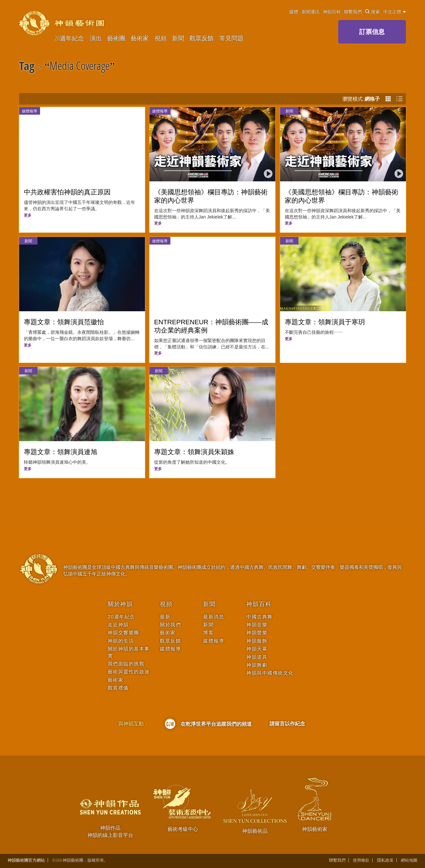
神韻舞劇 (257, 665)
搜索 (373, 12)
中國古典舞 (260, 617)
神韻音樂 (257, 625)
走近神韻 (118, 625)
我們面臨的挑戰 (126, 664)
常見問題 (231, 38)
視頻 (161, 38)
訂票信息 (372, 32)
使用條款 (361, 860)
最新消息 (214, 617)
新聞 (178, 38)
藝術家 (140, 38)
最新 (165, 617)
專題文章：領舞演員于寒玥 (325, 322)
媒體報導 (30, 111)
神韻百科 (332, 12)
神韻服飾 (257, 641)
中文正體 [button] (395, 12)
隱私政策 (385, 860)
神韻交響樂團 (123, 632)
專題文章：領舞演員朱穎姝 (194, 452)
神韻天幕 (257, 649)
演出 (96, 38)
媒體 (294, 12)
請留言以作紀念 (287, 723)
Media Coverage (80, 67)
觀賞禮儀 (118, 688)
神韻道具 (257, 657)
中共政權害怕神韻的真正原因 (67, 192)
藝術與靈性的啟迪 (129, 672)
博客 (208, 632)
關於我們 (170, 625)
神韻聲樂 (257, 632)
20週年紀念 (69, 38)
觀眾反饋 (202, 38)
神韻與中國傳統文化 (270, 673)
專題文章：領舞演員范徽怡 (64, 322)
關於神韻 (120, 604)
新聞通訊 (311, 12)
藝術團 (116, 38)
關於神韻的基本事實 (129, 652)
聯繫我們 (353, 12)
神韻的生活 (121, 641)
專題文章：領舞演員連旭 (61, 452)
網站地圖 (409, 860)
